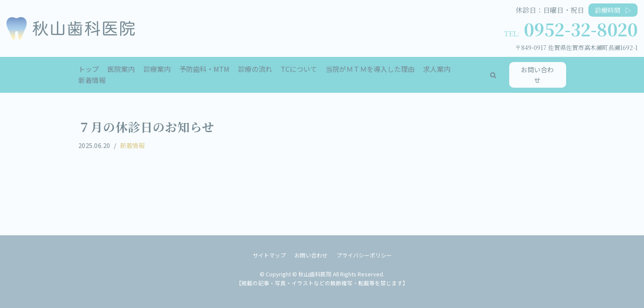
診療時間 (613, 10)
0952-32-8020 (581, 29)
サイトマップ (269, 255)
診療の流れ (255, 69)
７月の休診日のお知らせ (146, 127)
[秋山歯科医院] (71, 28)
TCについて (299, 69)
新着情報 (92, 80)
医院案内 (121, 69)
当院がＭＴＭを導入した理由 (370, 69)
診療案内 (157, 69)
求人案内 (437, 69)
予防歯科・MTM (204, 69)
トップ (89, 69)
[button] (493, 75)
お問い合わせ (537, 75)
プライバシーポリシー (364, 255)
